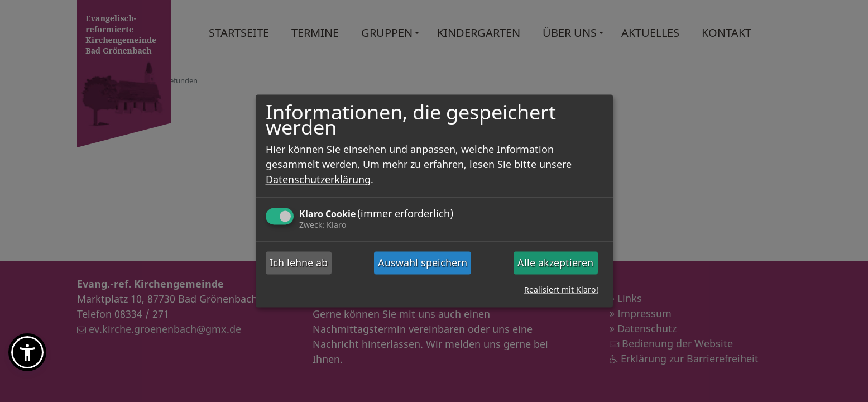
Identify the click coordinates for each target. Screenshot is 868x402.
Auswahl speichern (423, 262)
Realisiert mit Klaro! (561, 290)
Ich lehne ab (299, 262)
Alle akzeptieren (555, 262)
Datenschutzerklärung (318, 179)
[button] (27, 352)
